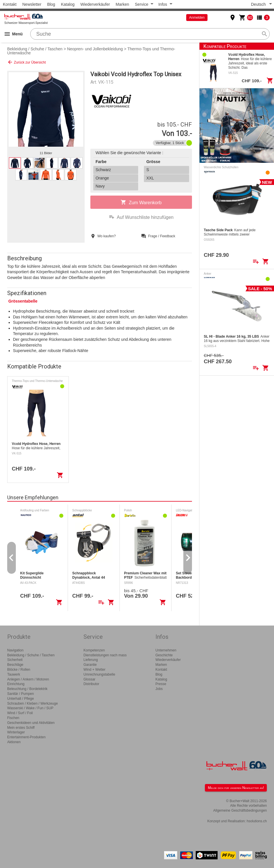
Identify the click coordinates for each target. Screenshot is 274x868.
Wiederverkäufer (95, 4)
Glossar (89, 679)
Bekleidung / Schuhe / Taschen (35, 49)
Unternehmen (166, 650)
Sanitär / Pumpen (21, 694)
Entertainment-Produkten (26, 737)
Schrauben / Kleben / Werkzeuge (33, 703)
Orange (102, 178)
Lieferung (91, 660)
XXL (150, 178)
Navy (100, 186)
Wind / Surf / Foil (20, 713)
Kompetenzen (94, 650)
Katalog (68, 4)
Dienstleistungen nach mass (105, 655)
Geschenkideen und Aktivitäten (31, 723)
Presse (161, 684)
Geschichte (164, 655)
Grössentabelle (23, 301)
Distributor (91, 684)
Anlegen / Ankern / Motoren (28, 679)
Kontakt (10, 4)
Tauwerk (14, 674)
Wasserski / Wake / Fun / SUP (30, 708)
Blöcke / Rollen (19, 670)
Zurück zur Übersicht (26, 62)
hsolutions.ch (257, 821)
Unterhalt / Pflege (21, 699)
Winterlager (16, 732)
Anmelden (197, 18)
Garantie (90, 665)
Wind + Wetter (94, 670)
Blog (51, 4)
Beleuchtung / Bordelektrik (27, 689)
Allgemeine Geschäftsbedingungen (240, 810)
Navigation (15, 650)
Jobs (159, 689)
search (265, 34)
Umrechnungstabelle (99, 674)
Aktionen (14, 742)
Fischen (13, 718)
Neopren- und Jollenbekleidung (95, 49)
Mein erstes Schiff (21, 728)
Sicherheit (15, 660)
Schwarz (103, 170)
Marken (122, 4)
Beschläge (15, 665)
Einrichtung (16, 684)
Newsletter (32, 4)
